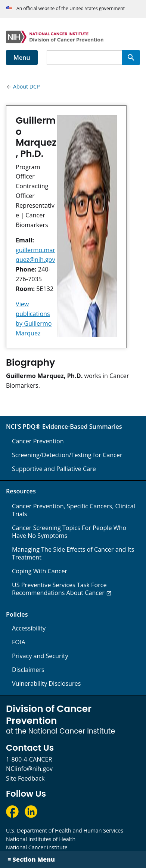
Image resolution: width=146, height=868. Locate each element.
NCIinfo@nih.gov (29, 769)
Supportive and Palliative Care (54, 469)
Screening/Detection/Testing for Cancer (67, 455)
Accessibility (29, 628)
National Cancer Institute (37, 847)
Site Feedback (25, 778)
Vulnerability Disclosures (46, 683)
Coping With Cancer (40, 571)
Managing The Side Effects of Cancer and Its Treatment (73, 553)
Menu (22, 58)
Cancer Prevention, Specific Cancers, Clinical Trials (74, 510)
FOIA (19, 642)
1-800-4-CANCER (29, 759)
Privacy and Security (40, 656)
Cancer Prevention (38, 441)
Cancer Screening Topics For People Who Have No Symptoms (69, 532)
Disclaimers (28, 670)
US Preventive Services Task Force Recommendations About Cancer (59, 589)
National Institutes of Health (41, 839)
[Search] (131, 58)
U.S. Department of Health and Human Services (65, 830)
